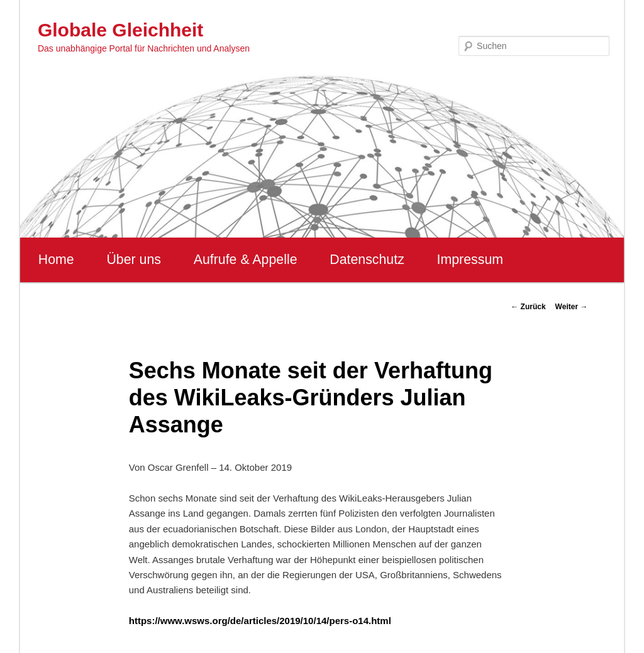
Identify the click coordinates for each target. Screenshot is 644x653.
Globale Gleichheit (120, 30)
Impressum (470, 260)
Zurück (528, 307)
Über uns (134, 260)
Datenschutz (367, 260)
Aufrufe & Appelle (246, 260)
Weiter (572, 307)
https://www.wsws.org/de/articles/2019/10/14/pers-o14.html (260, 621)
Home (56, 260)
